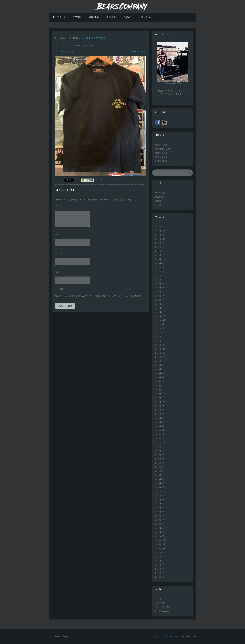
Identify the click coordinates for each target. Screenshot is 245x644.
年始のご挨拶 (161, 145)
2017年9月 (160, 504)
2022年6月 (160, 296)
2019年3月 (160, 430)
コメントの (163, 607)
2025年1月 (160, 235)
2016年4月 (160, 573)
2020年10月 (161, 357)
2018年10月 (161, 451)
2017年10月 (161, 500)
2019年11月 (161, 398)
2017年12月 (161, 492)
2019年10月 (161, 402)
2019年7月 (160, 414)
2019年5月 (160, 422)
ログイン (159, 599)
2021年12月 (161, 312)
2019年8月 (160, 410)
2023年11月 (161, 259)
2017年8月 (160, 508)
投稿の (161, 603)
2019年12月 (161, 394)
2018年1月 (160, 487)
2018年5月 (160, 471)
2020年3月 (160, 382)
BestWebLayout (174, 636)
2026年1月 (160, 227)
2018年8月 (160, 459)
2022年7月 (160, 292)
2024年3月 (160, 247)
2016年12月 (161, 540)
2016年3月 (160, 577)
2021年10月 (161, 320)
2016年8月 (160, 557)
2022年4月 (160, 300)
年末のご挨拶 (161, 157)
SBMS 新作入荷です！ (96, 38)
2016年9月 (160, 553)
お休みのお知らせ (163, 161)
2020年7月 (160, 369)
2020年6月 (160, 373)
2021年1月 (160, 345)
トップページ (59, 17)
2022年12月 (161, 284)
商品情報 (77, 17)
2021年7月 (160, 329)
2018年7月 (160, 463)
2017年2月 (160, 532)
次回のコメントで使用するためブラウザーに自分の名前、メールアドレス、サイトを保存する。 (99, 296)
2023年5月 (160, 272)
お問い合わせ (146, 17)
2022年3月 (160, 304)
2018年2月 (160, 483)
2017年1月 (160, 536)
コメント (59, 206)
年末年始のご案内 (163, 149)
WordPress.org (162, 611)
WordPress (191, 636)
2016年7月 (160, 561)
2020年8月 (160, 365)
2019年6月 (160, 418)
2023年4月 (160, 276)
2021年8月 (160, 324)
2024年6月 (160, 243)
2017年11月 (161, 496)
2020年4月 (160, 377)
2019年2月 (160, 435)
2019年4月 (160, 426)
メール (59, 253)
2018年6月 (160, 467)
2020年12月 (161, 349)
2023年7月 (160, 268)
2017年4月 (160, 524)
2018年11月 (161, 447)
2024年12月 (161, 239)
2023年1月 (160, 280)
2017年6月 (160, 516)
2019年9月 (160, 406)
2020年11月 (161, 353)
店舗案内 (127, 17)
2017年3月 (160, 528)
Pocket (98, 180)
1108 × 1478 (83, 45)
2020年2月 (160, 386)
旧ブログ (111, 17)
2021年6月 (160, 333)
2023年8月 (160, 263)
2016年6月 (160, 565)
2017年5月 (160, 520)
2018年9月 (160, 455)
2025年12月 (161, 231)
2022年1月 (160, 308)
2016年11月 (161, 545)
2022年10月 (161, 288)
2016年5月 (160, 569)
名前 (58, 235)
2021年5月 (160, 337)
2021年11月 (161, 316)
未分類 (158, 205)
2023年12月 (161, 255)
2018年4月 (160, 475)
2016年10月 (161, 549)
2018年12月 (161, 443)
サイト (58, 272)
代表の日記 (94, 17)
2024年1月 (160, 251)
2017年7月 (160, 512)
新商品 (158, 201)
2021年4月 (160, 341)
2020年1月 (160, 390)
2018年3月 (160, 479)
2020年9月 (160, 361)
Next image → (139, 51)
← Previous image (65, 51)
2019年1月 (160, 439)
